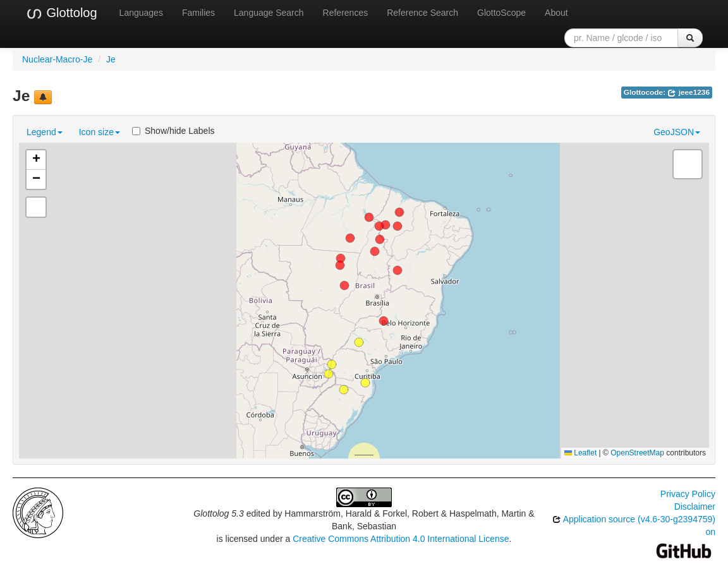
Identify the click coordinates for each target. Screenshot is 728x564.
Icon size (100, 132)
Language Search (269, 13)
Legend (45, 132)
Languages (141, 13)
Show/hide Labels (173, 131)
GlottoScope (501, 13)
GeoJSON (677, 132)
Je (111, 59)
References (346, 13)
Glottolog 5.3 (218, 513)
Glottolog (61, 13)
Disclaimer (695, 507)
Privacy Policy (688, 494)
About (556, 13)
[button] (332, 364)
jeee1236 (689, 92)
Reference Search (422, 13)
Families (198, 13)
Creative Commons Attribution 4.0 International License (401, 539)
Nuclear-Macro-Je (57, 59)
